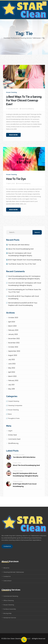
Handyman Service (10, 618)
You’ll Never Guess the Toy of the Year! (22, 264)
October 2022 (13, 347)
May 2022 (12, 368)
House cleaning (11, 92)
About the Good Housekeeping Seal (21, 249)
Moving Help (7, 613)
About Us (6, 568)
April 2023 (12, 322)
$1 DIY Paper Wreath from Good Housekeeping (25, 260)
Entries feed (12, 435)
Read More (13, 135)
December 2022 (14, 339)
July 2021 (11, 385)
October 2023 (13, 318)
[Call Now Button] (24, 640)
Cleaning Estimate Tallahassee (14, 572)
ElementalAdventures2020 (18, 303)
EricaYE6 (11, 296)
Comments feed (14, 439)
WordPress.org (13, 443)
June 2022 (12, 364)
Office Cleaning (9, 600)
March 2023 (12, 326)
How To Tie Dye (16, 179)
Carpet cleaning (14, 401)
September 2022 (14, 351)
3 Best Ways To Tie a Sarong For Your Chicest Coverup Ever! (24, 100)
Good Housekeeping (28, 109)
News (10, 414)
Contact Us (7, 546)
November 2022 (14, 343)
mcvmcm (12, 283)
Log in (10, 431)
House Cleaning (9, 605)
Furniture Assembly (10, 609)
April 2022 (12, 372)
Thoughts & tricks (14, 418)
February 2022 (13, 380)
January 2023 (13, 334)
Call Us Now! (7, 581)
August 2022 (13, 355)
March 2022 (12, 376)
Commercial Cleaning (11, 596)
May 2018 (11, 389)
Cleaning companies (15, 405)
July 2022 (12, 359)
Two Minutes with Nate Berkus (19, 245)
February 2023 (13, 330)
